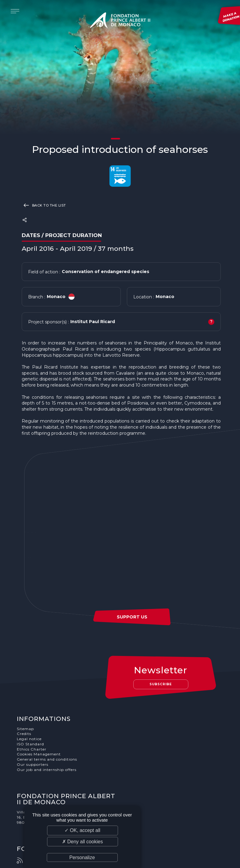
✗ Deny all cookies (83, 842)
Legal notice (29, 739)
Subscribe (161, 684)
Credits (24, 734)
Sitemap (25, 729)
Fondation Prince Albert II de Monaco (120, 21)
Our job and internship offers (47, 770)
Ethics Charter (32, 749)
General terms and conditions (47, 760)
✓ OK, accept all (82, 830)
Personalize (82, 857)
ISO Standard (30, 744)
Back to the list (44, 205)
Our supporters (33, 764)
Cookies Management (39, 754)
